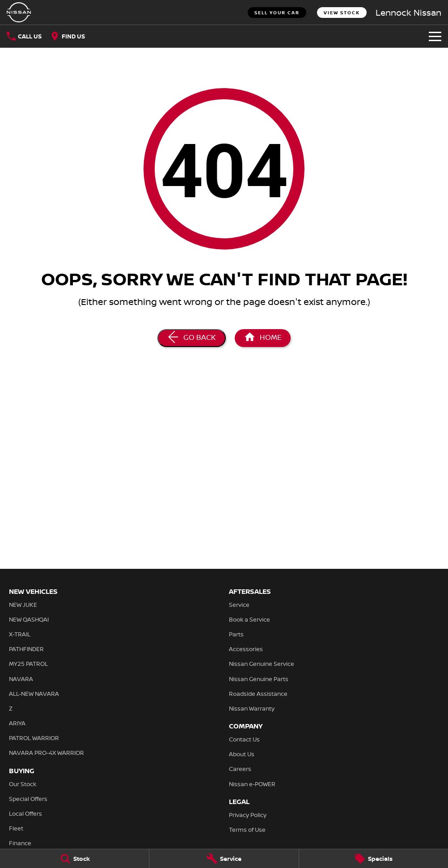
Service (239, 605)
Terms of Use (247, 830)
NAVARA (21, 679)
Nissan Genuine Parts (259, 679)
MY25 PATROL (28, 664)
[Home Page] (263, 338)
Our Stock (23, 784)
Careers (240, 769)
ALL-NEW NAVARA (34, 694)
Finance (20, 843)
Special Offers (28, 799)
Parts (236, 634)
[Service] (224, 859)
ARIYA (17, 723)
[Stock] (74, 859)
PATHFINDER (26, 649)
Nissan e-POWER (252, 784)
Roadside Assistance (258, 694)
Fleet (16, 828)
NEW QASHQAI (29, 619)
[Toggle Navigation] (435, 36)
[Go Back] (192, 338)
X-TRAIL (20, 634)
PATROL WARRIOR (34, 738)
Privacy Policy (248, 815)
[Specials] (374, 859)
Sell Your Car (277, 13)
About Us (242, 754)
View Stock (342, 13)
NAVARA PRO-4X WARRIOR (46, 753)
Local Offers (25, 813)
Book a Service (249, 619)
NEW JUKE (23, 605)
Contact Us (244, 739)
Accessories (246, 649)
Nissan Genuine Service (262, 664)
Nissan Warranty (252, 708)
